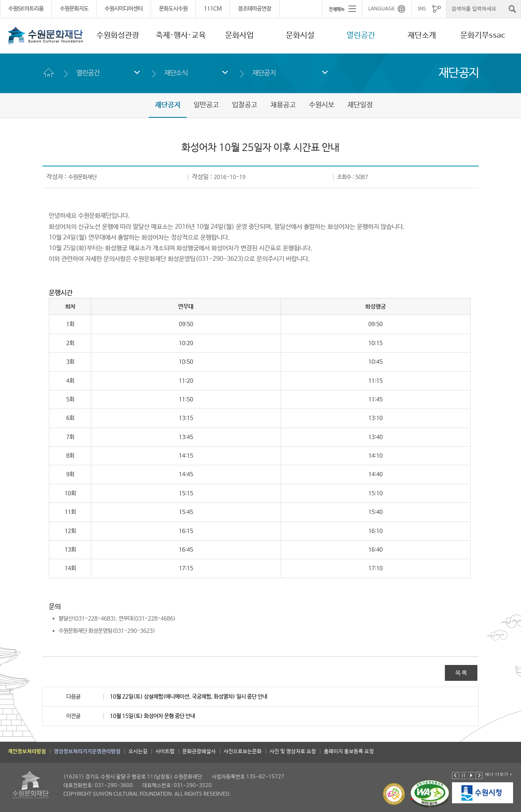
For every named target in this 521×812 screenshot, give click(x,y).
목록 (461, 673)
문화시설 (300, 35)
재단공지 (264, 73)
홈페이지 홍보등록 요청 (349, 752)
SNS (421, 9)
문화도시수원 (173, 9)
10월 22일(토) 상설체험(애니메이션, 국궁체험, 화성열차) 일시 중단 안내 (189, 697)
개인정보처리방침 (27, 752)
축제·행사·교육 (181, 35)
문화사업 (239, 35)
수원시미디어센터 (124, 9)
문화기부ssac (483, 35)
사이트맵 (165, 752)
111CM (213, 9)
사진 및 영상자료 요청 (293, 752)
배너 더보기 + (499, 774)
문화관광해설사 (199, 752)
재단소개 (422, 35)
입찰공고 (245, 105)
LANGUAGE (382, 9)
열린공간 (361, 35)
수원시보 (322, 105)
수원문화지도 (74, 9)
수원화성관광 (118, 35)
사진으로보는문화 (243, 752)
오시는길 (138, 752)
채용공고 (283, 105)
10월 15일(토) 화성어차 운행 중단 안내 (152, 716)
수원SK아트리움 (26, 9)
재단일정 (360, 105)
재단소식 (176, 73)
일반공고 (206, 105)
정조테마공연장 (255, 9)
